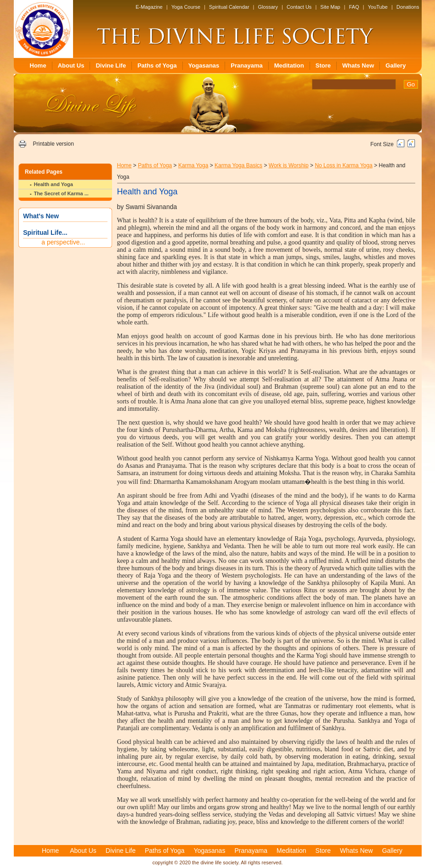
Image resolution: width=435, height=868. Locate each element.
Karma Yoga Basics (238, 165)
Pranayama (246, 65)
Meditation (289, 65)
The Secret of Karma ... (61, 193)
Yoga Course (186, 7)
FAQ (354, 7)
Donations (408, 7)
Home (38, 65)
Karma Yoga (193, 165)
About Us (71, 65)
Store (323, 65)
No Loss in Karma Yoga (343, 165)
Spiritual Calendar (229, 7)
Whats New (358, 65)
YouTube (378, 7)
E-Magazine (149, 7)
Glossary (268, 7)
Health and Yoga (54, 184)
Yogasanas (204, 65)
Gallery (395, 65)
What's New (41, 216)
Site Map (330, 7)
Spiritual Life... (45, 233)
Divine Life (111, 65)
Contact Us (299, 7)
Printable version (53, 144)
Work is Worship (289, 165)
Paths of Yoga (157, 65)
